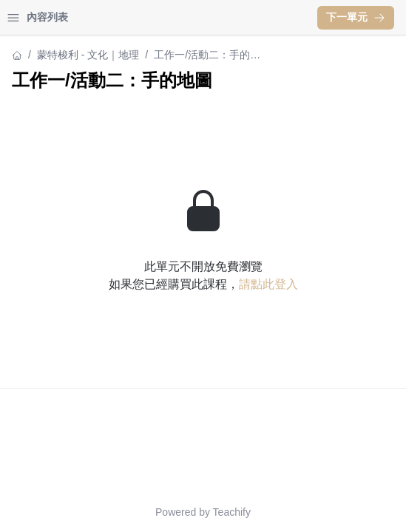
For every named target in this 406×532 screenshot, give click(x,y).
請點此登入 (268, 284)
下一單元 (356, 17)
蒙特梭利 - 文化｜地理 (88, 55)
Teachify (232, 512)
